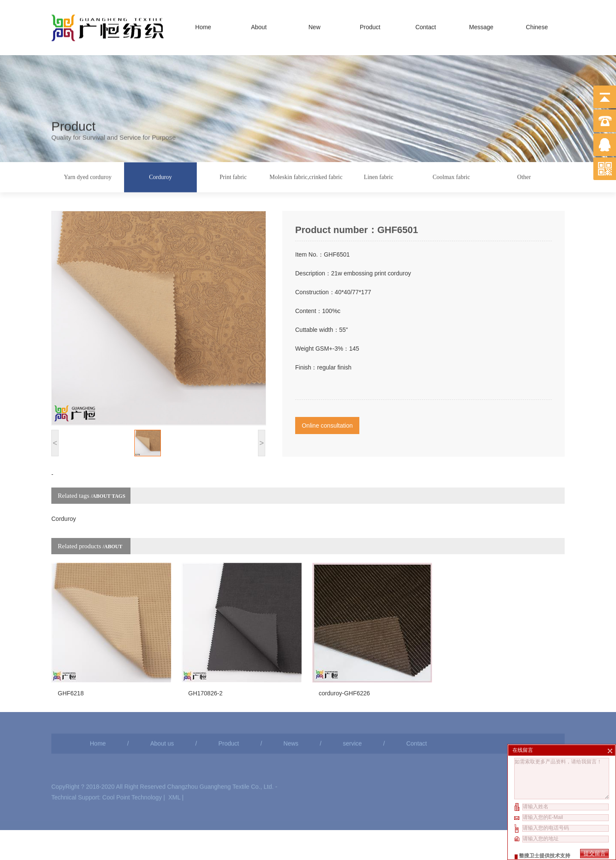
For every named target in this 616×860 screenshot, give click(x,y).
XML (174, 770)
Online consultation (327, 408)
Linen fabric (379, 176)
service (352, 716)
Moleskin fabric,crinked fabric (306, 176)
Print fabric (233, 176)
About (259, 25)
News (291, 716)
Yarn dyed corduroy (87, 176)
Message (481, 25)
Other (524, 176)
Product (370, 25)
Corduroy (160, 176)
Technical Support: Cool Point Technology (107, 770)
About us (162, 716)
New (314, 25)
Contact (426, 25)
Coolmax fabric (451, 176)
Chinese (537, 25)
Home (203, 25)
